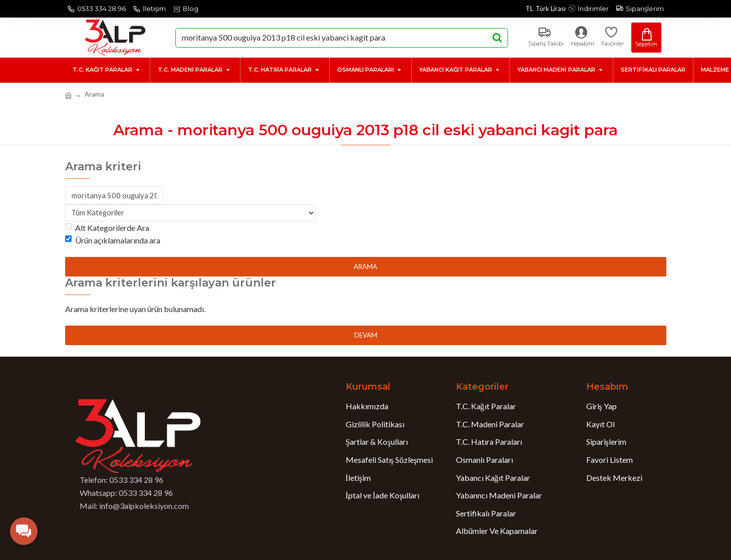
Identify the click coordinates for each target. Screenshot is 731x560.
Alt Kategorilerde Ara (107, 229)
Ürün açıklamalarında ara (113, 242)
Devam (366, 336)
